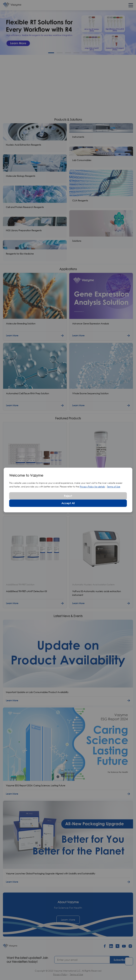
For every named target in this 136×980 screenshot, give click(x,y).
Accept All (68, 503)
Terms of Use (114, 487)
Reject (68, 496)
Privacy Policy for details (92, 487)
